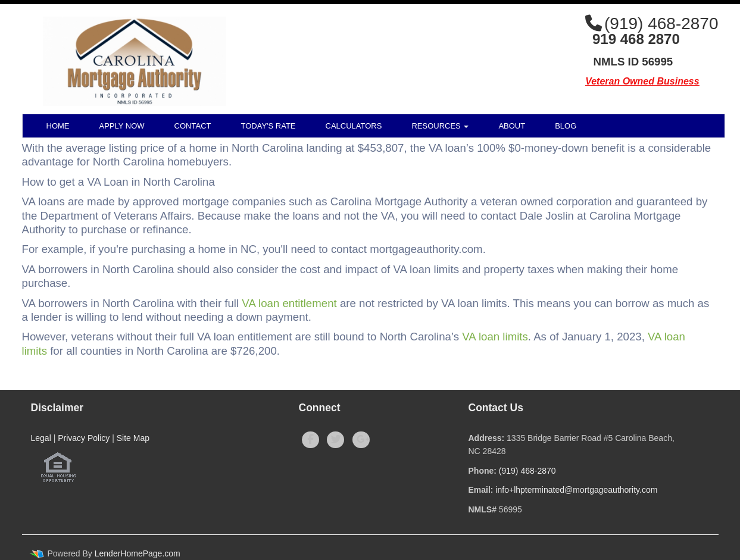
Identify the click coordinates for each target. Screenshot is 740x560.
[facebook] (310, 440)
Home (58, 126)
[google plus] (361, 440)
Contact (193, 126)
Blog (566, 126)
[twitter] (335, 440)
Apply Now (122, 126)
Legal (41, 438)
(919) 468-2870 (527, 471)
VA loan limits (495, 337)
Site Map (133, 438)
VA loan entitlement (289, 303)
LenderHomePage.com (138, 553)
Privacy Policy (84, 438)
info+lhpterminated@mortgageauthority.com (576, 490)
